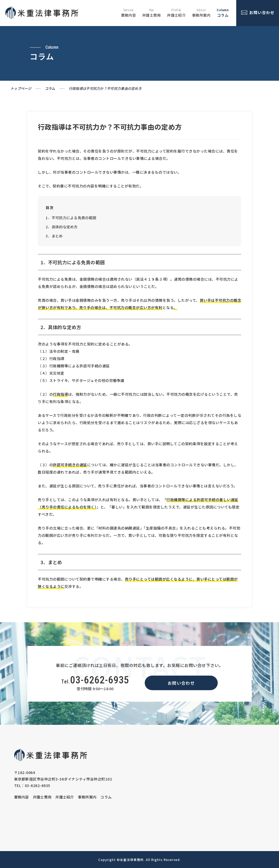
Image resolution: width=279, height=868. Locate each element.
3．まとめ (54, 236)
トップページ (21, 88)
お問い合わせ (181, 683)
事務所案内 (87, 797)
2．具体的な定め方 (62, 227)
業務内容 (22, 797)
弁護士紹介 (65, 797)
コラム (50, 88)
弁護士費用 (42, 797)
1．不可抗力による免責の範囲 (71, 218)
